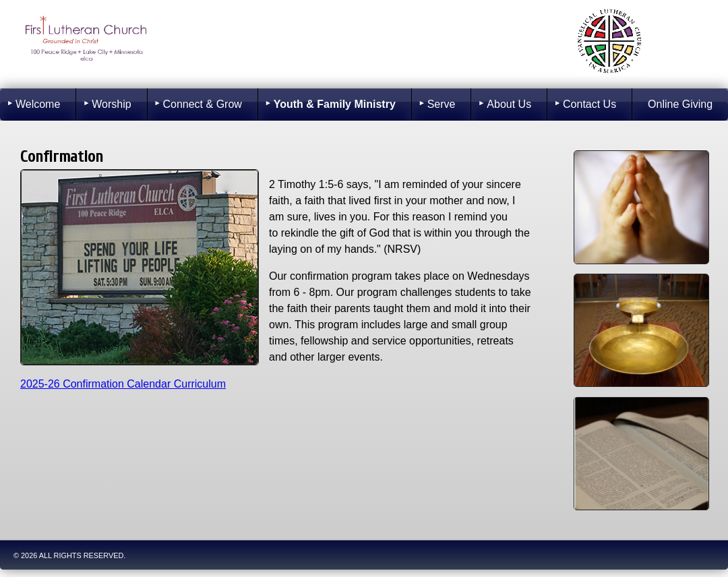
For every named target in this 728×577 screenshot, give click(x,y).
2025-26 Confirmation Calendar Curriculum (123, 384)
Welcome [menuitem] (38, 104)
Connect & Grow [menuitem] (202, 104)
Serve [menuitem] (442, 104)
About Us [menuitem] (509, 104)
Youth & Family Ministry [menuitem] (335, 104)
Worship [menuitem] (111, 104)
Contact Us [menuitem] (589, 104)
